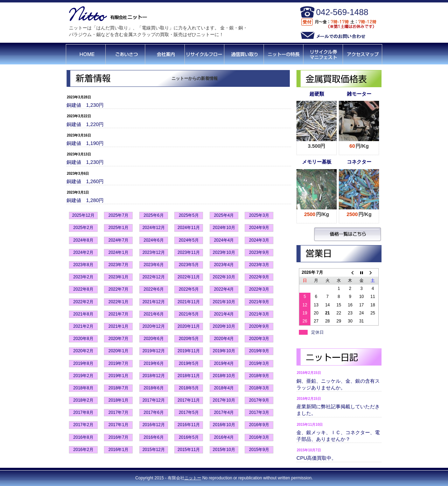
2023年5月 (189, 265)
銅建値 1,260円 (85, 181)
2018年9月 (259, 376)
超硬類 (317, 94)
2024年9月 (259, 228)
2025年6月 (153, 215)
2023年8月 (83, 265)
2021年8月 (83, 314)
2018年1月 (118, 400)
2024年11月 (189, 228)
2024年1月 (118, 252)
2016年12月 (154, 425)
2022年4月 (224, 289)
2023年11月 (189, 252)
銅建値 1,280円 (85, 200)
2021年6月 (153, 314)
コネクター (359, 162)
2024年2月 (83, 252)
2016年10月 (224, 425)
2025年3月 (259, 215)
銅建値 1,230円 (85, 105)
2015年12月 (154, 450)
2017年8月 (83, 412)
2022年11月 (189, 277)
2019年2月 (83, 376)
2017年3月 (259, 412)
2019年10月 (224, 351)
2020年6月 (153, 339)
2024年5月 (189, 240)
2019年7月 (118, 363)
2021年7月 (118, 314)
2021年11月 (189, 302)
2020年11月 (189, 326)
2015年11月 (189, 450)
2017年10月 (224, 400)
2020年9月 (259, 326)
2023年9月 (259, 252)
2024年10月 (224, 228)
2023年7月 (118, 265)
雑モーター (359, 94)
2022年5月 (189, 289)
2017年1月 (118, 425)
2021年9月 (259, 302)
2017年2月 (83, 425)
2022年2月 (83, 302)
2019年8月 (83, 363)
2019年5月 (189, 363)
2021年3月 (259, 314)
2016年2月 (83, 450)
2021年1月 (118, 326)
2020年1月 (118, 351)
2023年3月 (259, 265)
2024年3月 (259, 240)
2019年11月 (189, 351)
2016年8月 (83, 437)
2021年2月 (83, 326)
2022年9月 (259, 277)
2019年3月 (259, 363)
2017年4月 (224, 412)
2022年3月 (259, 289)
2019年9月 (259, 351)
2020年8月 (83, 339)
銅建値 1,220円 (85, 124)
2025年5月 (189, 215)
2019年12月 (154, 351)
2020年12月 (154, 326)
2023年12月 (154, 252)
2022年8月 (83, 289)
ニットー (193, 478)
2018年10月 (224, 376)
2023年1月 (118, 277)
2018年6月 (153, 388)
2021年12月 (154, 302)
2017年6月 (153, 412)
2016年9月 (259, 425)
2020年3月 (259, 339)
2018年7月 (118, 388)
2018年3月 (259, 388)
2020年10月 (224, 326)
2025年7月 (118, 215)
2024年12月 (154, 228)
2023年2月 (83, 277)
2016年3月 (259, 437)
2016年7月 (118, 437)
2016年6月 (153, 437)
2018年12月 (154, 376)
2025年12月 (83, 215)
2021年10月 (224, 302)
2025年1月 (118, 228)
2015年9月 (259, 450)
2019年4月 (224, 363)
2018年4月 (224, 388)
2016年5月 (189, 437)
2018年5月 (189, 388)
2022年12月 (154, 277)
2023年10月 (224, 252)
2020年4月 (224, 339)
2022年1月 (118, 302)
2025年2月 (83, 228)
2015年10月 (224, 450)
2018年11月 (189, 376)
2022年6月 (153, 289)
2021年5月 (189, 314)
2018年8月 (83, 388)
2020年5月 (189, 339)
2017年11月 (189, 400)
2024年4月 (224, 240)
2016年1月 (118, 450)
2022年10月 (224, 277)
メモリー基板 (317, 162)
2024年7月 (118, 240)
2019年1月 (118, 376)
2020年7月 (118, 339)
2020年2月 (83, 351)
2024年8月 (83, 240)
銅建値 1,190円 (85, 143)
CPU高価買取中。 (316, 458)
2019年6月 (153, 363)
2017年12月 (154, 400)
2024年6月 (153, 240)
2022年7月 (118, 289)
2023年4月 (224, 265)
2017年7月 (118, 412)
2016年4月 (224, 437)
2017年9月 (259, 400)
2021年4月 (224, 314)
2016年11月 (189, 425)
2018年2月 (83, 400)
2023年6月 (153, 265)
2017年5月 (189, 412)
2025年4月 (224, 215)
